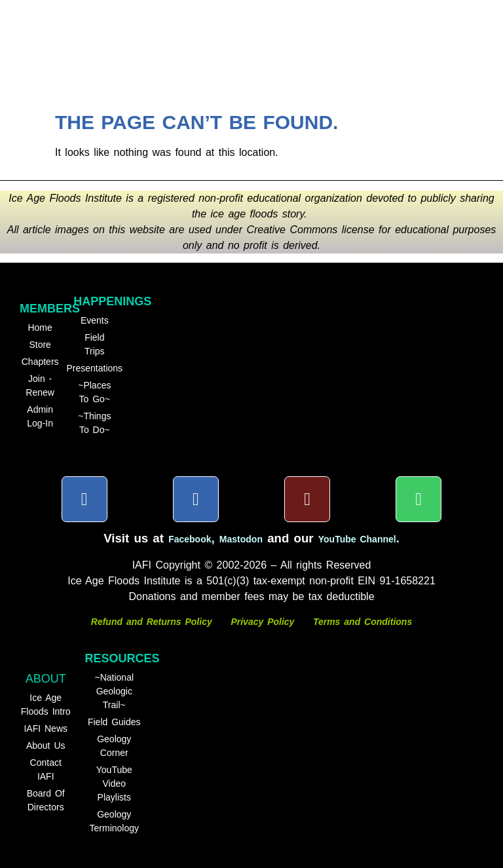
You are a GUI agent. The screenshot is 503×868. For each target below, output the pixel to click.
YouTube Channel (357, 539)
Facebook (190, 539)
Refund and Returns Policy (154, 622)
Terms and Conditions (363, 622)
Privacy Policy (262, 622)
